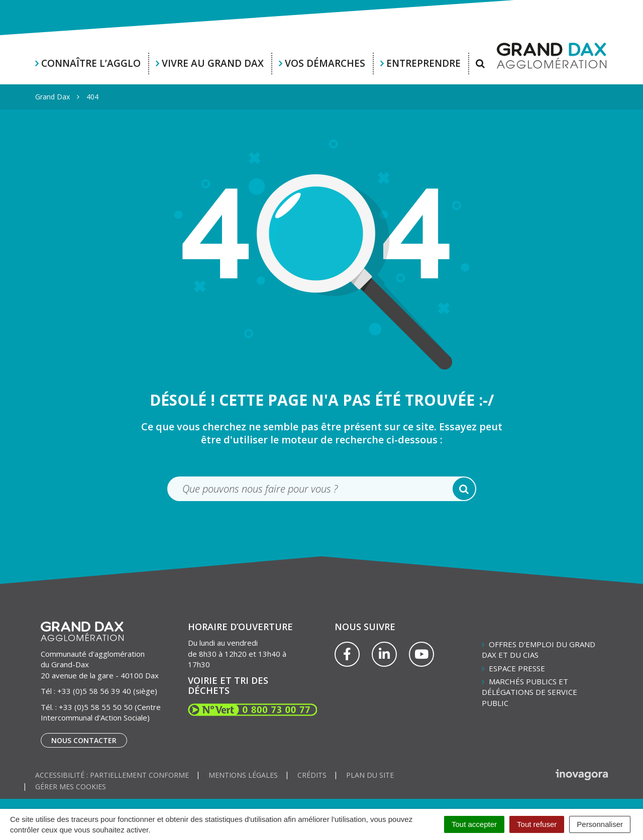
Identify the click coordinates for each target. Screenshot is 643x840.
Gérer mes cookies (71, 787)
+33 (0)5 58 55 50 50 (96, 707)
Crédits (312, 775)
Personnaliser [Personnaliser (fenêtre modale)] (600, 824)
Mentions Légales (243, 775)
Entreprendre (423, 63)
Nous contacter (84, 740)
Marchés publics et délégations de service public (529, 692)
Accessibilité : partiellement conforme (112, 775)
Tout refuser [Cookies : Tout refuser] (537, 824)
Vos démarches (325, 63)
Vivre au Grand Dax (213, 63)
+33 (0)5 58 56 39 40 (94, 691)
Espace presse (517, 668)
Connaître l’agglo (91, 63)
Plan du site (370, 775)
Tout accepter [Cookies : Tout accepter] (474, 824)
